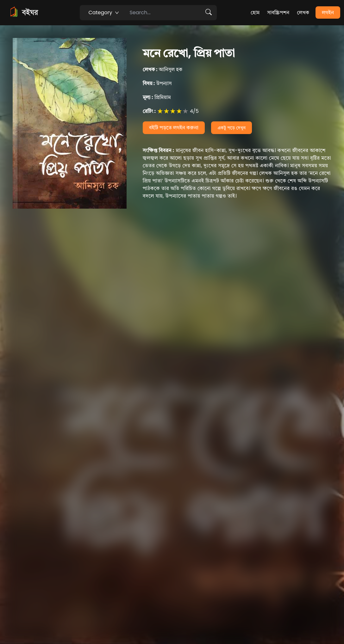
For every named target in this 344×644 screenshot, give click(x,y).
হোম (255, 12)
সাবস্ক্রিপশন (278, 12)
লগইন (328, 12)
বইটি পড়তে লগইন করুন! (174, 128)
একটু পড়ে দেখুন (231, 128)
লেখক (303, 12)
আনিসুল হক (163, 69)
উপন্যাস (157, 83)
